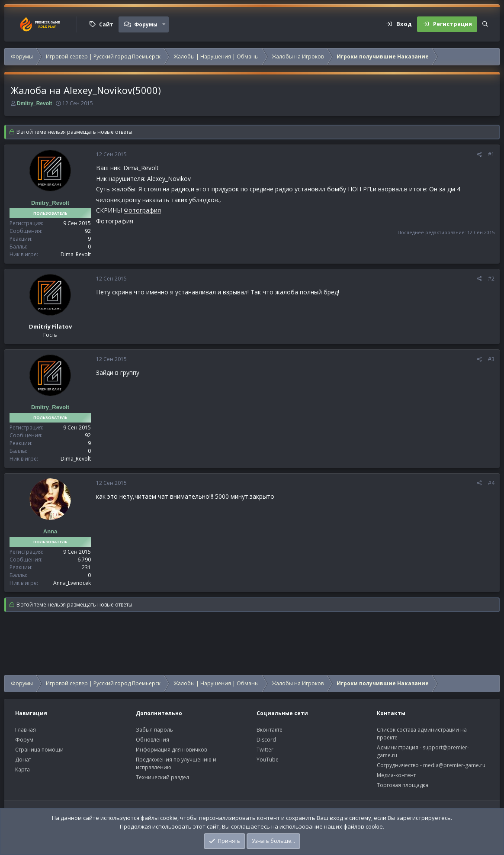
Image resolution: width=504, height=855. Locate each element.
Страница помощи (39, 750)
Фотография (142, 210)
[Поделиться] (480, 155)
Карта (22, 769)
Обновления (152, 740)
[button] (164, 24)
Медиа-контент (396, 775)
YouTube (268, 760)
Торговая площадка (403, 785)
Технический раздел (162, 777)
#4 (491, 483)
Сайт (106, 24)
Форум (24, 740)
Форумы (146, 24)
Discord (266, 740)
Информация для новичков (171, 750)
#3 (491, 359)
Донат (23, 760)
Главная (26, 730)
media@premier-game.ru (454, 765)
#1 (491, 154)
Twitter (265, 750)
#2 (491, 279)
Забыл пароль (154, 730)
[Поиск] (485, 24)
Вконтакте (270, 730)
